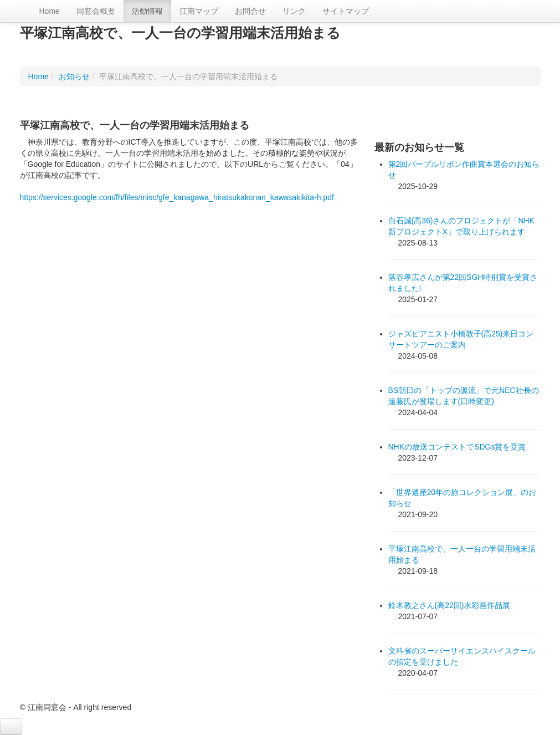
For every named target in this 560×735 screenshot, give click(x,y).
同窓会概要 (96, 11)
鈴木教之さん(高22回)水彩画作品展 (449, 605)
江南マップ (199, 11)
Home (50, 11)
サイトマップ (346, 11)
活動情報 (147, 11)
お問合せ (250, 11)
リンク (294, 11)
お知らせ (74, 76)
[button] (11, 727)
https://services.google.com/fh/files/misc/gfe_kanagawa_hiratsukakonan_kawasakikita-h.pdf (177, 197)
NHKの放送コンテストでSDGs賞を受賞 (457, 447)
